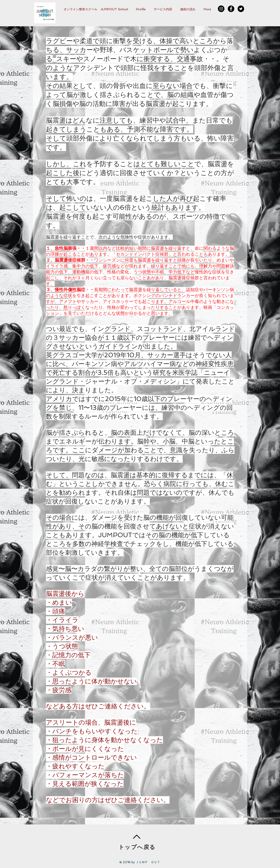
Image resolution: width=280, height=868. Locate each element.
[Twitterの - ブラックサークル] (241, 9)
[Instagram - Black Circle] (221, 9)
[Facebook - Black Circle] (231, 9)
